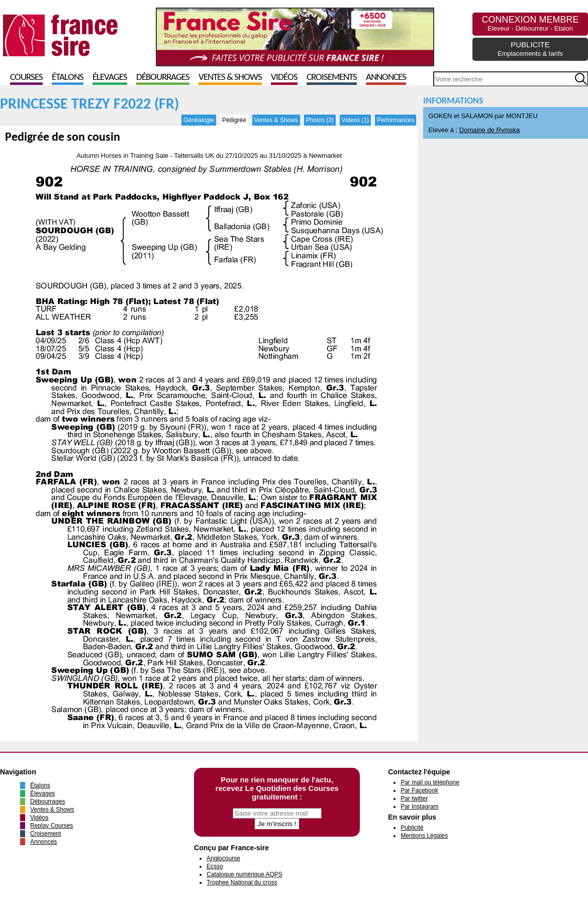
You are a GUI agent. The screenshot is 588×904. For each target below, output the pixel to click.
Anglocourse (223, 858)
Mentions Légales (424, 836)
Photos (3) (320, 120)
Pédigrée (234, 120)
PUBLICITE (530, 49)
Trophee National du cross (242, 882)
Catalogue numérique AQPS (244, 874)
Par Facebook (419, 790)
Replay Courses (52, 826)
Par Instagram (419, 807)
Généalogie (199, 120)
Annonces (386, 78)
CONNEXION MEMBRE (530, 23)
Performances (396, 120)
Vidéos (284, 78)
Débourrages (163, 78)
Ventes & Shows (230, 78)
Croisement (45, 834)
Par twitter (414, 798)
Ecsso (215, 866)
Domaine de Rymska (490, 130)
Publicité (412, 828)
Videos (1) (355, 120)
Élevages (110, 78)
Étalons (68, 78)
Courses (26, 78)
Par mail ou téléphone (430, 782)
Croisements (332, 78)
